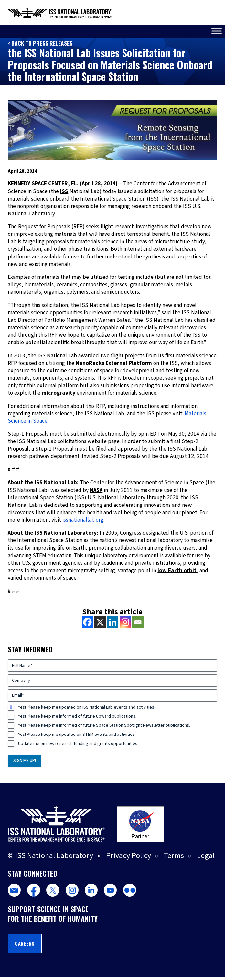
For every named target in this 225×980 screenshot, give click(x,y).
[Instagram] (125, 622)
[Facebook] (87, 622)
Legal (206, 856)
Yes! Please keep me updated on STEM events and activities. (77, 735)
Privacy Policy (129, 856)
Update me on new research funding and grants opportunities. (78, 744)
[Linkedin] (113, 622)
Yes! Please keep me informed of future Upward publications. (77, 716)
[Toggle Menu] (217, 31)
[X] (100, 622)
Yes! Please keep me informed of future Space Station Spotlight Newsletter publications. (104, 725)
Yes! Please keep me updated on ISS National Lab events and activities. (87, 707)
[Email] (138, 622)
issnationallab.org (83, 520)
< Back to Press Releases (40, 43)
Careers (25, 944)
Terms (174, 856)
